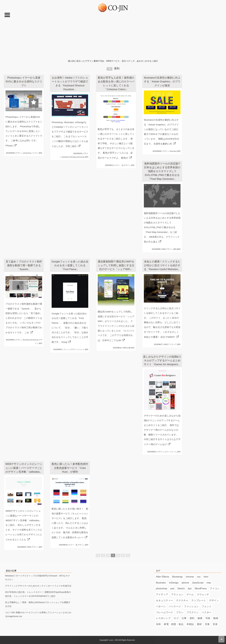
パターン (161, 606)
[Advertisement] (113, 36)
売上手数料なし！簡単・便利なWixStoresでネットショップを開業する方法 (38, 604)
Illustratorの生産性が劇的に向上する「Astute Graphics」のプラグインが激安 (162, 82)
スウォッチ (203, 594)
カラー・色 (119, 165)
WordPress (201, 588)
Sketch (181, 588)
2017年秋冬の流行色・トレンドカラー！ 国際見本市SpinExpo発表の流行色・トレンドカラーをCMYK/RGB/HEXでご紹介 (38, 594)
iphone (185, 583)
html (206, 577)
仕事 (129, 348)
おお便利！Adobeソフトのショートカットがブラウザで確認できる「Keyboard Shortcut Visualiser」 (70, 84)
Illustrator (65, 157)
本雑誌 (190, 624)
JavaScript (198, 583)
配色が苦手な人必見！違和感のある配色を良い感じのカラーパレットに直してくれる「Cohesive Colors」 (116, 84)
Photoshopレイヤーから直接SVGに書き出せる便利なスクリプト (24, 82)
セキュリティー (164, 600)
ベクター (35, 153)
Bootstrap (177, 577)
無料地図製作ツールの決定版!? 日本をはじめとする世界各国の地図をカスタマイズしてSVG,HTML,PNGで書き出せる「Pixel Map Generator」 (162, 171)
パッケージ (175, 606)
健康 (200, 618)
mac (209, 583)
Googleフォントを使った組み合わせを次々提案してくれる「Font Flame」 (70, 265)
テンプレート (199, 600)
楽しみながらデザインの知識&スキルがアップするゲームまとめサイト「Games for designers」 (162, 361)
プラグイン (193, 612)
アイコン (215, 588)
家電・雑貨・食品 (174, 624)
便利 (40, 153)
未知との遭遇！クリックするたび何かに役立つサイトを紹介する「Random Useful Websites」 (162, 265)
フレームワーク (164, 612)
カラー (167, 452)
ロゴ (176, 618)
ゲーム (190, 594)
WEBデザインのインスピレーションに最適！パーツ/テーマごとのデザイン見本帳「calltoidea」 (24, 468)
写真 (208, 618)
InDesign (73, 157)
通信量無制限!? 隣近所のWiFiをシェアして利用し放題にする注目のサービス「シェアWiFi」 (116, 265)
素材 (179, 249)
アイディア (172, 344)
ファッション (191, 606)
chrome (190, 577)
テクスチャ (182, 600)
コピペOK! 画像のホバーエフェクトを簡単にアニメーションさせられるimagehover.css (38, 614)
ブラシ (180, 612)
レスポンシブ (163, 618)
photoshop (27, 153)
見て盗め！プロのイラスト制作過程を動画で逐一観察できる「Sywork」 (24, 265)
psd (172, 588)
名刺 (158, 624)
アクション (177, 594)
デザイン (19, 153)
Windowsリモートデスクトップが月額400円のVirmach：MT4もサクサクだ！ (37, 578)
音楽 (215, 624)
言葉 (207, 624)
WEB (164, 249)
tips (190, 588)
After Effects (163, 577)
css (199, 577)
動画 (216, 618)
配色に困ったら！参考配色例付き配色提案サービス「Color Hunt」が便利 (70, 468)
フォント (67, 349)
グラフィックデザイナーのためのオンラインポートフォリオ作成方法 (38, 586)
